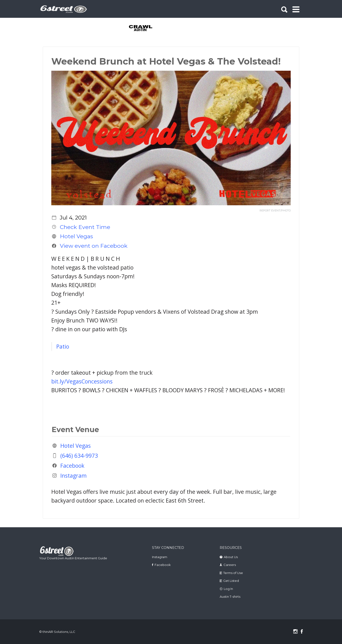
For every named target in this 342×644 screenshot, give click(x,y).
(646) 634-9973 (79, 456)
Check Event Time (85, 227)
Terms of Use (233, 573)
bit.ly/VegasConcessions (82, 381)
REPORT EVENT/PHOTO (275, 211)
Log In (228, 589)
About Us (231, 557)
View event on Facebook (94, 246)
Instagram (74, 476)
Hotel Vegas (76, 236)
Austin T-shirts (230, 597)
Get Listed (231, 581)
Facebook (72, 466)
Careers (230, 565)
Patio (63, 346)
